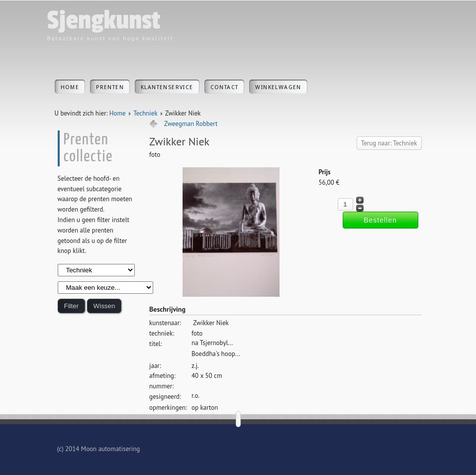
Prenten (110, 87)
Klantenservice (167, 87)
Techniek (145, 113)
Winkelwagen (278, 87)
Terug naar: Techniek (389, 143)
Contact (225, 87)
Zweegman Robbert (191, 124)
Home (70, 87)
